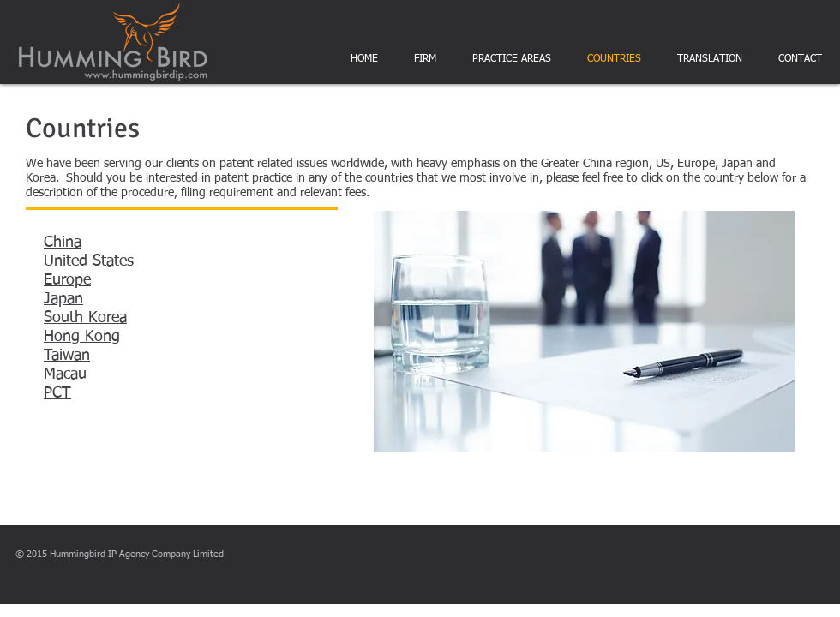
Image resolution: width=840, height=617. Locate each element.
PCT (57, 393)
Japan (63, 299)
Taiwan (67, 356)
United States (89, 261)
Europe (67, 280)
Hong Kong (82, 337)
